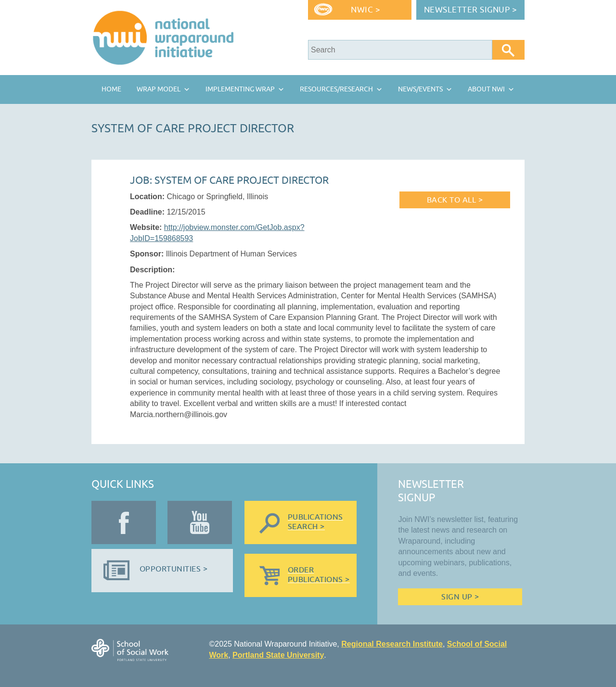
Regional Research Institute (392, 644)
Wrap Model (159, 89)
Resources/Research (336, 89)
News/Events (420, 89)
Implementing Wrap (240, 89)
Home (111, 89)
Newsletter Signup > (471, 10)
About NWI (486, 89)
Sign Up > (460, 597)
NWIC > (366, 10)
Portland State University (278, 655)
